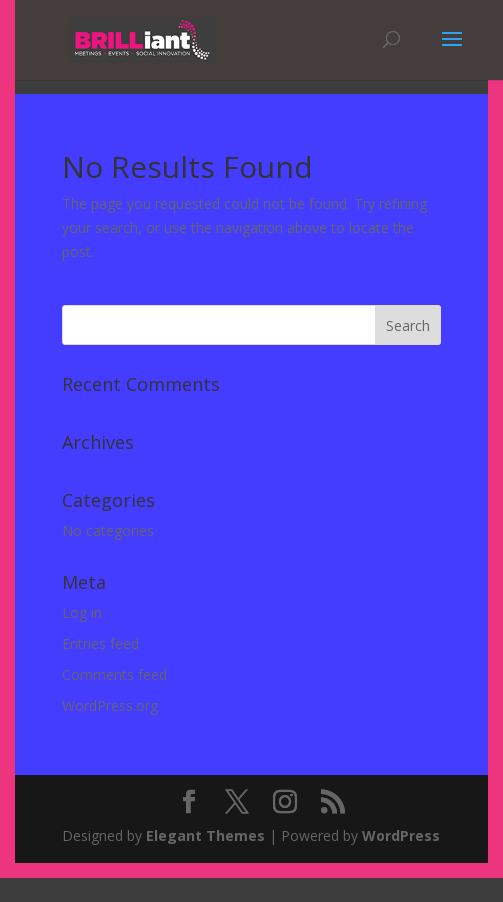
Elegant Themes (205, 835)
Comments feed (114, 674)
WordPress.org (110, 705)
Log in (82, 612)
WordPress (401, 835)
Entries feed (100, 643)
